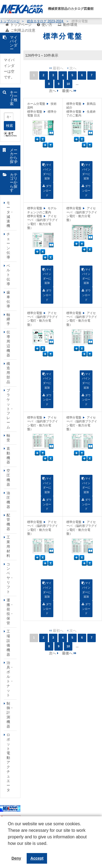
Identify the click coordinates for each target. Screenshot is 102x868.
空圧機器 (8, 478)
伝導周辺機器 (8, 344)
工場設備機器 (8, 643)
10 (68, 84)
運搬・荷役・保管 (10, 612)
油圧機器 (8, 500)
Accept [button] (37, 858)
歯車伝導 (8, 299)
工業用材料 (8, 547)
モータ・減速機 (10, 214)
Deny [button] (16, 858)
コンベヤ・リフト (10, 578)
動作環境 (70, 25)
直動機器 (8, 455)
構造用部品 (8, 373)
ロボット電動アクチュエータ (8, 762)
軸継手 (8, 319)
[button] (9, 848)
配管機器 (8, 522)
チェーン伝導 (8, 246)
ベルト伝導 (8, 275)
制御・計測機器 (10, 715)
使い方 (47, 25)
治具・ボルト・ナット (10, 679)
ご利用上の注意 (23, 30)
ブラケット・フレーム (10, 409)
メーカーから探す (14, 156)
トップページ (21, 25)
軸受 (8, 438)
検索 (10, 126)
